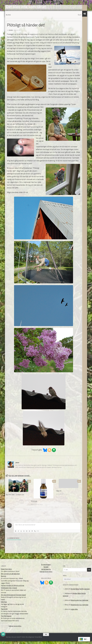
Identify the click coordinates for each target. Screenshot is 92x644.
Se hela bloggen (46, 567)
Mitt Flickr (4, 605)
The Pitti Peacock (6, 619)
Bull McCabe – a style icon (15, 498)
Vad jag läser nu (46, 572)
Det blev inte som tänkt (26, 7)
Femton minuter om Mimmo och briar (13, 588)
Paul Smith (4, 612)
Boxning (3, 579)
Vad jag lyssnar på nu (15, 629)
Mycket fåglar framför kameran (80, 592)
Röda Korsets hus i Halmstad (79, 603)
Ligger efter (74, 612)
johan (11, 33)
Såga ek (59, 494)
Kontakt (46, 570)
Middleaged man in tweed (9, 591)
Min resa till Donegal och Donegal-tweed (13, 598)
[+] (38, 534)
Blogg (8, 18)
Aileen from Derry (6, 572)
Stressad (34, 504)
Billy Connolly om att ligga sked (10, 577)
